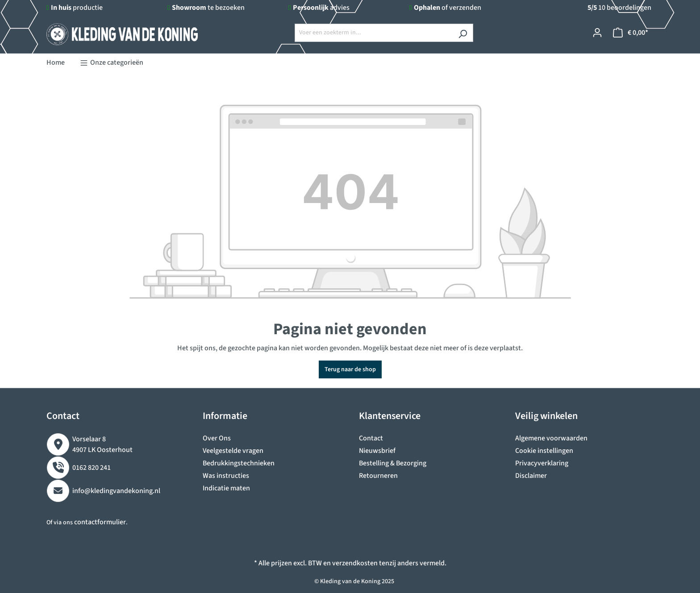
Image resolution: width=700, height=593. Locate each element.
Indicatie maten (226, 488)
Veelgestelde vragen (233, 451)
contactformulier (100, 522)
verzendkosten (355, 563)
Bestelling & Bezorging (393, 463)
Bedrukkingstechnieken (239, 463)
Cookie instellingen (544, 451)
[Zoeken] (463, 33)
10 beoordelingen (619, 8)
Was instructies (226, 476)
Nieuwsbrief (377, 451)
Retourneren (378, 476)
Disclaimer (531, 476)
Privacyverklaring (542, 463)
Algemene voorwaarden (551, 438)
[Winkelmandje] (631, 33)
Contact (371, 438)
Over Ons (217, 438)
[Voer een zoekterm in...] (374, 33)
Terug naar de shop (350, 369)
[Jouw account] (597, 33)
